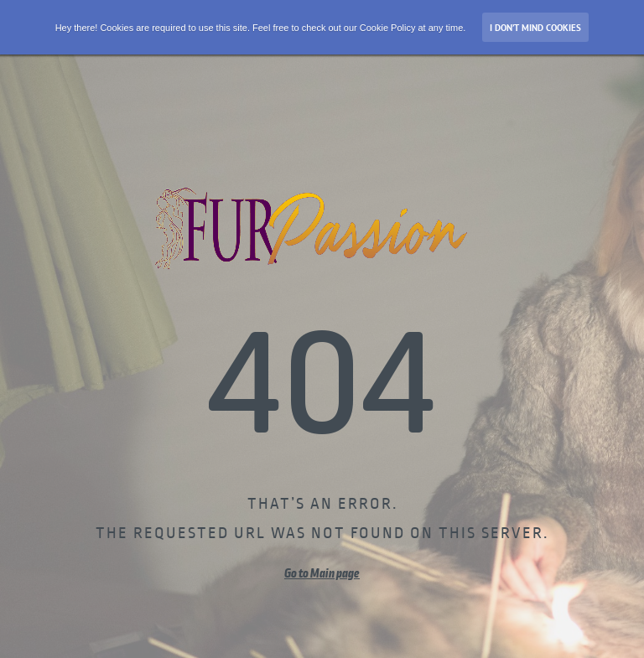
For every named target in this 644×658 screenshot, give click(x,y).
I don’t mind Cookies (535, 28)
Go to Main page (322, 573)
